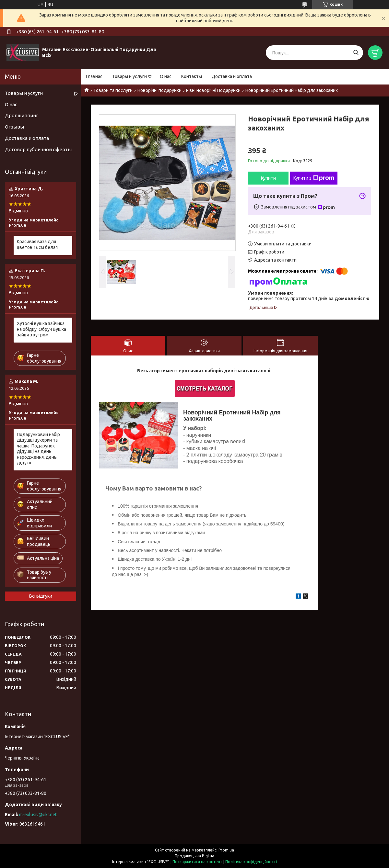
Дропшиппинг (22, 115)
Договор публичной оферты (38, 149)
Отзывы (14, 127)
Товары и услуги (130, 76)
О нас (166, 76)
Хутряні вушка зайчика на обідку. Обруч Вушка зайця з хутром (41, 329)
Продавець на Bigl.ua (194, 856)
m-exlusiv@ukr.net (38, 815)
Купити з (314, 178)
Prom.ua (226, 850)
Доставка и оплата (232, 76)
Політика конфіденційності (251, 862)
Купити (268, 178)
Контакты (192, 76)
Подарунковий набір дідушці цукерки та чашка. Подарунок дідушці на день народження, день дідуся (38, 449)
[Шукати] (356, 53)
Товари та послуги (113, 90)
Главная (94, 76)
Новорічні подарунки (159, 90)
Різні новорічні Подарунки (213, 90)
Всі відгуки (41, 596)
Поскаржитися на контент (197, 862)
